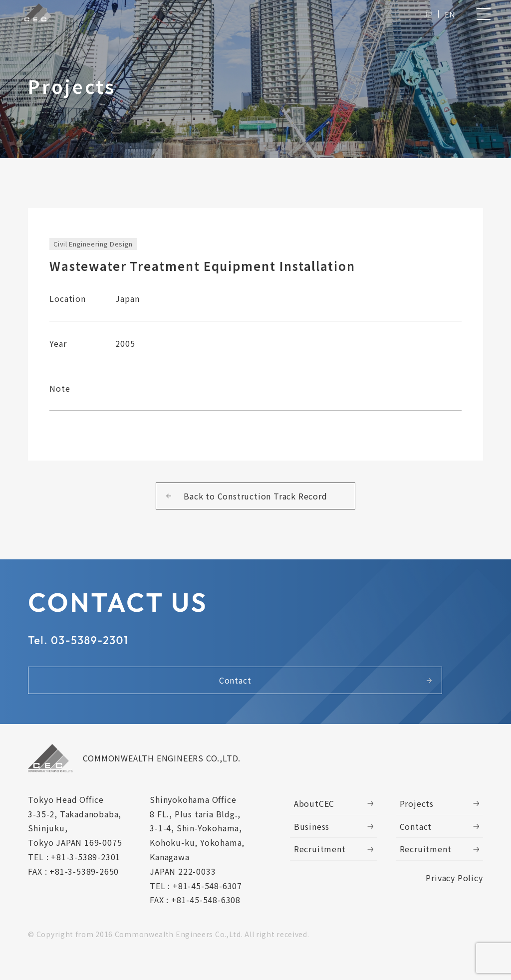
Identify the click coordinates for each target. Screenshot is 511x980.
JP (426, 16)
